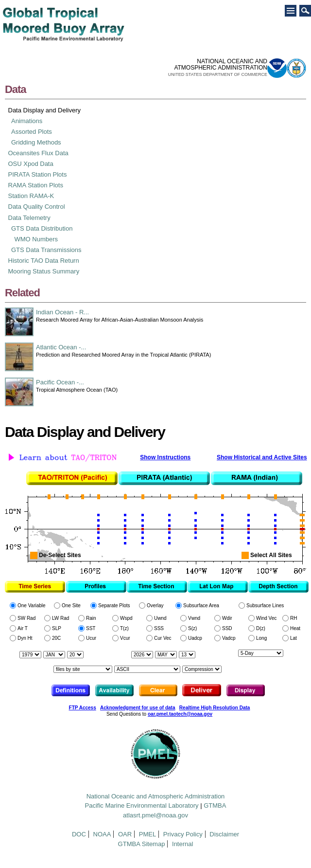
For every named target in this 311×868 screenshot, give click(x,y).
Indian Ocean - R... (62, 312)
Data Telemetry (29, 218)
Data (15, 89)
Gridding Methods (36, 142)
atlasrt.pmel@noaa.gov (155, 815)
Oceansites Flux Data (38, 153)
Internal (182, 844)
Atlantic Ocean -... (61, 347)
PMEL (147, 834)
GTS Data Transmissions (46, 250)
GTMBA (215, 805)
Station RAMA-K (31, 196)
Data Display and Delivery (45, 110)
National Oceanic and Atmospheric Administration (156, 796)
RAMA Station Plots (36, 185)
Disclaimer (224, 834)
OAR (125, 834)
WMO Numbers (36, 239)
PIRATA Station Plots (38, 174)
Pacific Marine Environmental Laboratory (142, 805)
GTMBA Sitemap (142, 844)
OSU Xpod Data (31, 164)
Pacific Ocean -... (60, 382)
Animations (27, 121)
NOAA (102, 834)
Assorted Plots (32, 132)
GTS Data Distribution (42, 228)
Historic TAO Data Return (44, 261)
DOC (79, 834)
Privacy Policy (183, 834)
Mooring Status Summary (44, 271)
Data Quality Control (37, 207)
